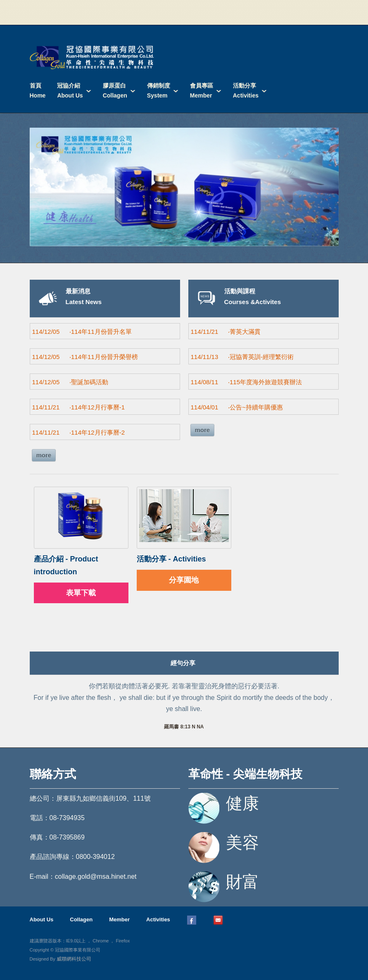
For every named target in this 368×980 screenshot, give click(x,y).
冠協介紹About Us (70, 90)
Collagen (81, 919)
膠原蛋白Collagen (115, 90)
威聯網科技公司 (74, 959)
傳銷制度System (159, 90)
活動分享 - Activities (171, 559)
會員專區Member (202, 90)
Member (119, 919)
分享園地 (184, 580)
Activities (158, 919)
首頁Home (38, 90)
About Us (42, 919)
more (44, 455)
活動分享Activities (246, 90)
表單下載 (81, 593)
